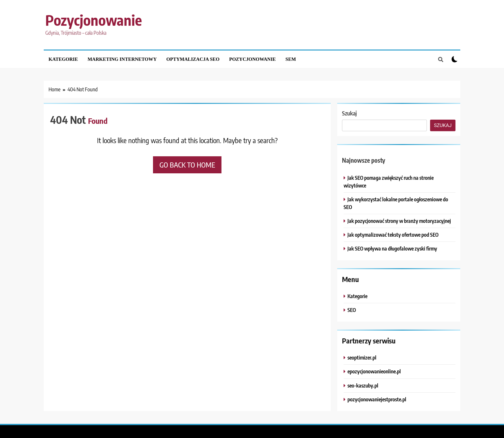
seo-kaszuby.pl (363, 385)
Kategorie (63, 59)
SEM (291, 59)
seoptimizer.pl (362, 357)
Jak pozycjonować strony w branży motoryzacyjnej (399, 221)
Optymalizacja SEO (193, 59)
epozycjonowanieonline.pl (374, 371)
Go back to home (187, 165)
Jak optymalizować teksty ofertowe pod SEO (393, 235)
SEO (352, 310)
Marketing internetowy (122, 59)
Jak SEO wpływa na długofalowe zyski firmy (392, 248)
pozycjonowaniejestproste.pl (377, 399)
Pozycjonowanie (94, 20)
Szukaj (349, 113)
